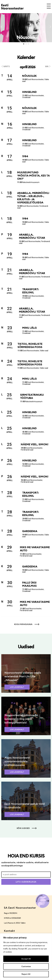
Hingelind (29, 92)
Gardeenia (30, 531)
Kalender (26, 57)
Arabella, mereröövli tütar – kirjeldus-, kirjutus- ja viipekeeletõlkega (33, 198)
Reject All (26, 974)
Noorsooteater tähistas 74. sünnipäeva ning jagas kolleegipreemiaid (21, 719)
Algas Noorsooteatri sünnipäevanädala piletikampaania (17, 761)
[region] (26, 957)
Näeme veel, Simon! (35, 444)
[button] (2, 27)
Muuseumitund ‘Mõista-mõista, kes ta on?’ (33, 175)
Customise (26, 966)
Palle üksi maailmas (29, 584)
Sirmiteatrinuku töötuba (32, 396)
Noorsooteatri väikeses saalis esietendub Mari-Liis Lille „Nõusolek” (23, 676)
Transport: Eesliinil (31, 291)
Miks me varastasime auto (35, 549)
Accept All (26, 959)
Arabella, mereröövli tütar (32, 236)
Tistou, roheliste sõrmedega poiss (30, 345)
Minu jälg (29, 328)
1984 (25, 156)
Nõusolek (29, 76)
